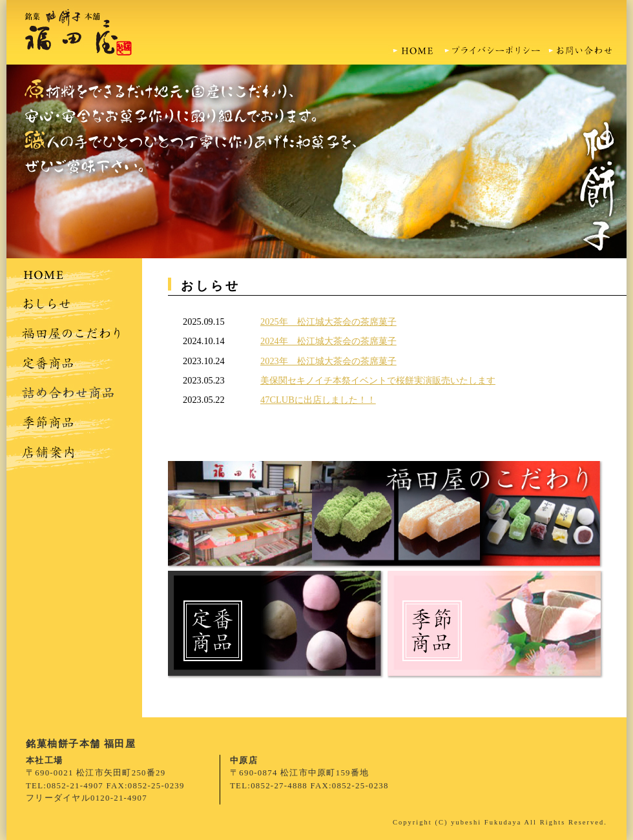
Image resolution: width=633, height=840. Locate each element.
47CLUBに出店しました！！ (318, 400)
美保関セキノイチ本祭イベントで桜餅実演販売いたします (378, 380)
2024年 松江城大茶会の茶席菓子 (328, 341)
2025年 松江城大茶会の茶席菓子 (328, 322)
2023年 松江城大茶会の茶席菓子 (328, 361)
